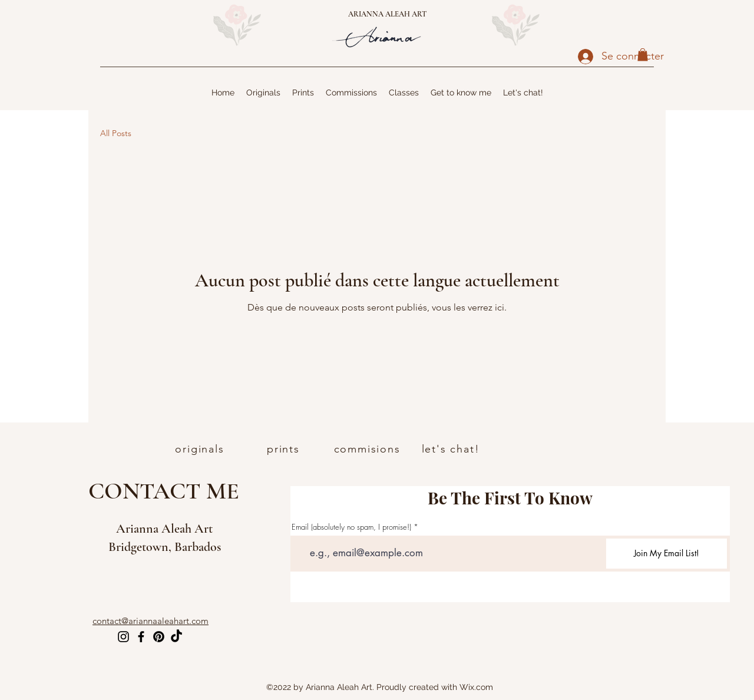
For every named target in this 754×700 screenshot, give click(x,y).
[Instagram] (123, 637)
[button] (643, 55)
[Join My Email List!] (667, 554)
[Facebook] (141, 637)
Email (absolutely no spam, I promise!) (351, 527)
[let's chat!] (452, 449)
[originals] (201, 449)
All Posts (116, 133)
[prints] (285, 449)
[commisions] (368, 449)
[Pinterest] (159, 637)
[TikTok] (176, 637)
